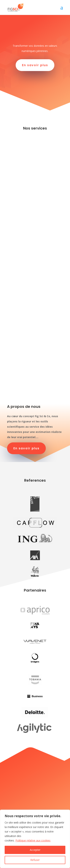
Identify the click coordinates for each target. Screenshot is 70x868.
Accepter (35, 850)
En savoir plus (35, 65)
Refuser (35, 860)
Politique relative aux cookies (33, 840)
